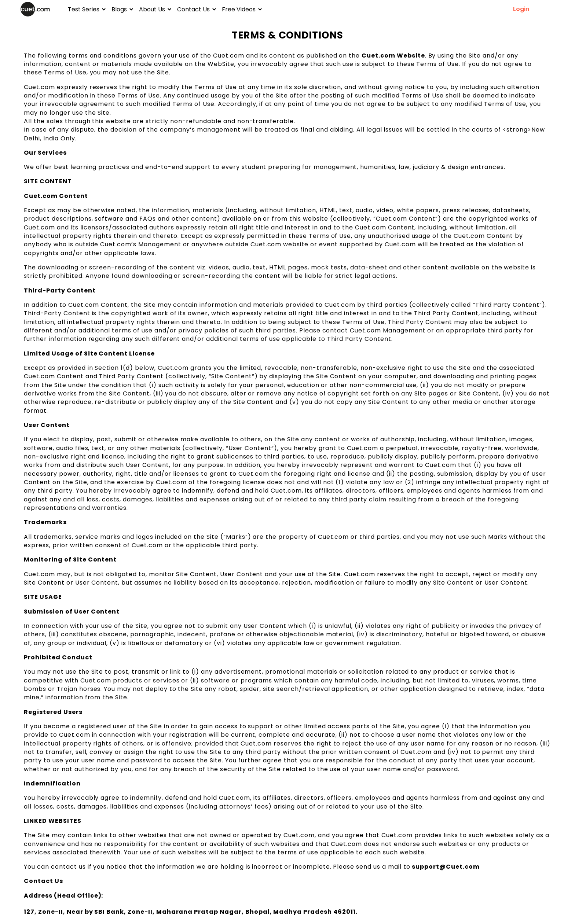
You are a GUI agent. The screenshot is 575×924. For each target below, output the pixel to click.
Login (521, 9)
